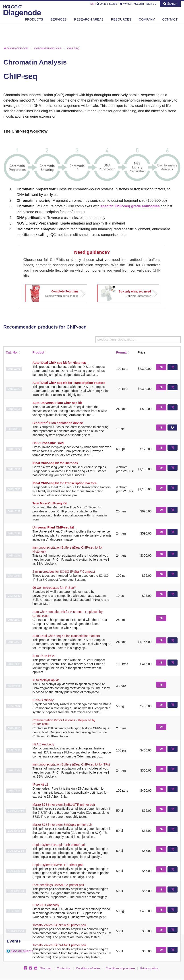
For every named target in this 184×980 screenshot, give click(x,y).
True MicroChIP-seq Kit (50, 503)
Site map (46, 968)
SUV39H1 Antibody (46, 905)
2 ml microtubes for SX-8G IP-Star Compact (64, 572)
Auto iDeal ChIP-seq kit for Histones (59, 363)
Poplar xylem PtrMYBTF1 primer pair (58, 865)
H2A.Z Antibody (43, 744)
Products (34, 19)
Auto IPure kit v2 (44, 656)
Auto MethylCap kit (46, 680)
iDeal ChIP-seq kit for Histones (55, 463)
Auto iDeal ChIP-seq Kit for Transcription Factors (69, 383)
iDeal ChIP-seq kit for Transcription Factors (65, 483)
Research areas (89, 19)
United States (107, 4)
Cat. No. (12, 352)
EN (92, 4)
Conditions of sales (88, 968)
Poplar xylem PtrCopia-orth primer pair (59, 845)
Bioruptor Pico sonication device (58, 423)
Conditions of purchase (120, 968)
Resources (121, 19)
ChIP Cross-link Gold (48, 443)
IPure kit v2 (40, 784)
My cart (126, 4)
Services (59, 19)
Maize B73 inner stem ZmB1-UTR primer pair (64, 805)
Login (139, 4)
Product (38, 352)
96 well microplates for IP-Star (54, 588)
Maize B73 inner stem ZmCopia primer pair (62, 825)
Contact (170, 19)
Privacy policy (149, 968)
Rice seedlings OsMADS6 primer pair (58, 885)
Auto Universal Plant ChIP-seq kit (57, 403)
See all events (22, 951)
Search (170, 4)
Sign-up (151, 4)
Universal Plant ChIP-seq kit (53, 527)
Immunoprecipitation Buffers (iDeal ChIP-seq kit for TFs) (71, 764)
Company (147, 19)
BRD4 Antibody (43, 700)
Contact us (64, 968)
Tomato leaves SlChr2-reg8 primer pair (59, 925)
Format (121, 352)
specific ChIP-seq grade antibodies (130, 206)
